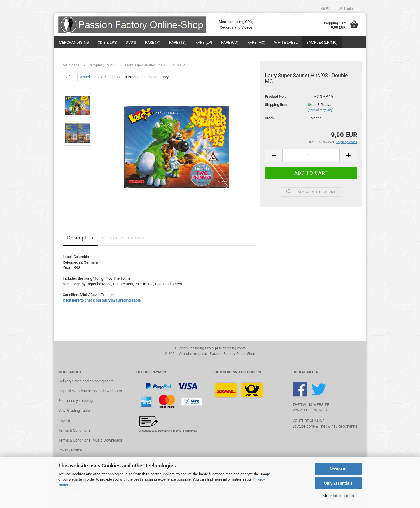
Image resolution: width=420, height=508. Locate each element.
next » (101, 77)
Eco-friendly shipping (76, 401)
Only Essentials (338, 483)
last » (116, 77)
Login (346, 9)
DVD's (131, 42)
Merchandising (74, 42)
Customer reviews (123, 238)
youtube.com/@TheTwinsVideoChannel (325, 426)
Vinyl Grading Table (74, 410)
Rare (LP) (204, 42)
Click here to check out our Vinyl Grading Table (102, 300)
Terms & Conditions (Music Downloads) (91, 440)
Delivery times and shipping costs (86, 381)
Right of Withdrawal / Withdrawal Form (90, 391)
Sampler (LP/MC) (322, 42)
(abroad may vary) (321, 110)
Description (80, 238)
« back (86, 77)
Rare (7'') (153, 42)
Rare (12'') (178, 42)
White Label (286, 42)
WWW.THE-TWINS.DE (311, 410)
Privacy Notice (70, 450)
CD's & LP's (107, 42)
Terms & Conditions (74, 430)
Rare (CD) (230, 42)
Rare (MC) (256, 42)
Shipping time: (277, 105)
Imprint (64, 420)
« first (70, 77)
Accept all (338, 469)
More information (338, 496)
